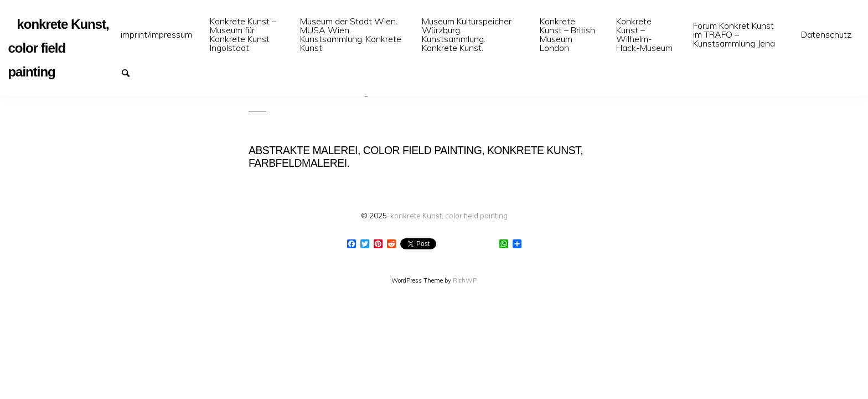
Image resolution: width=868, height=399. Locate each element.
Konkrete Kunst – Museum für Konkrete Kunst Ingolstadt (243, 34)
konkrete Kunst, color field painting (449, 215)
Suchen (131, 72)
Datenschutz (826, 34)
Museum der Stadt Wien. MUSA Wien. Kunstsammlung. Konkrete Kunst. (351, 34)
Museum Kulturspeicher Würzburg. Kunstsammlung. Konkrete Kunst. (467, 34)
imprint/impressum (156, 34)
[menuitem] (156, 35)
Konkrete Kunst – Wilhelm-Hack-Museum (644, 34)
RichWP (465, 280)
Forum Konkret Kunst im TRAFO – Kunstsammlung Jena (734, 34)
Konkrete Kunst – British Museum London (567, 34)
